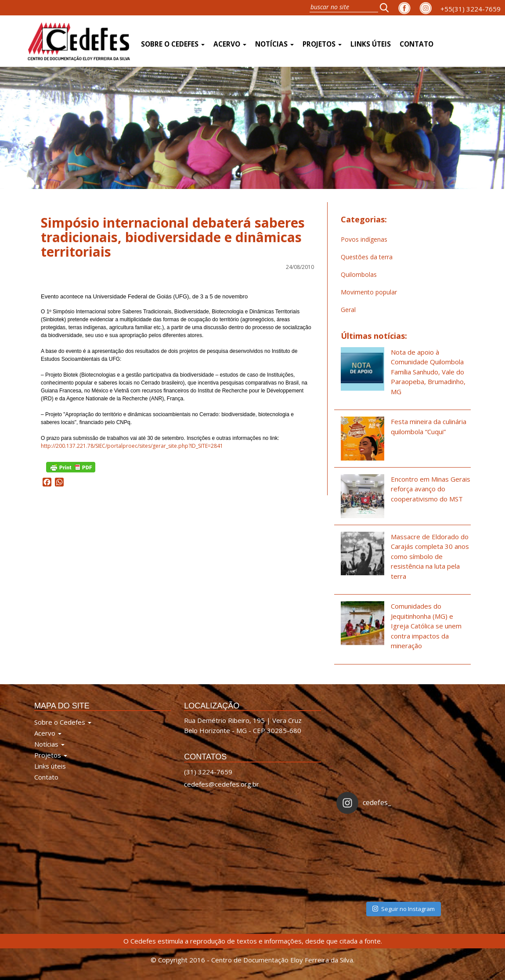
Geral (348, 310)
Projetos (322, 44)
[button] (387, 7)
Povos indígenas (364, 239)
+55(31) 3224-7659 (471, 9)
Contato (417, 44)
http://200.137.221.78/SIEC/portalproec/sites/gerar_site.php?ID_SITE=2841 (132, 446)
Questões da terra (367, 257)
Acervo (230, 44)
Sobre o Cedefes (173, 44)
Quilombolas (359, 274)
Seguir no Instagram (404, 909)
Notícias (274, 44)
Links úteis (371, 44)
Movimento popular (369, 292)
